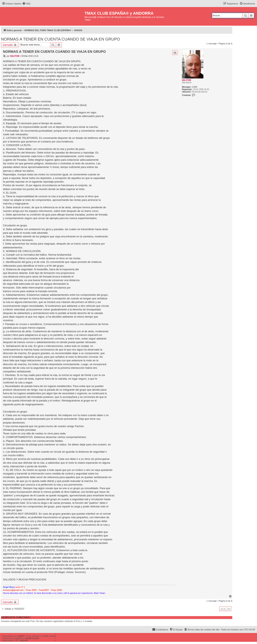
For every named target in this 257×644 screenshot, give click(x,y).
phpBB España (32, 638)
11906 (194, 87)
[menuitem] (26, 4)
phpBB (20, 636)
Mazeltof (24, 640)
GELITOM (186, 80)
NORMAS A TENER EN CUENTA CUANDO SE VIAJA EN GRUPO (61, 39)
